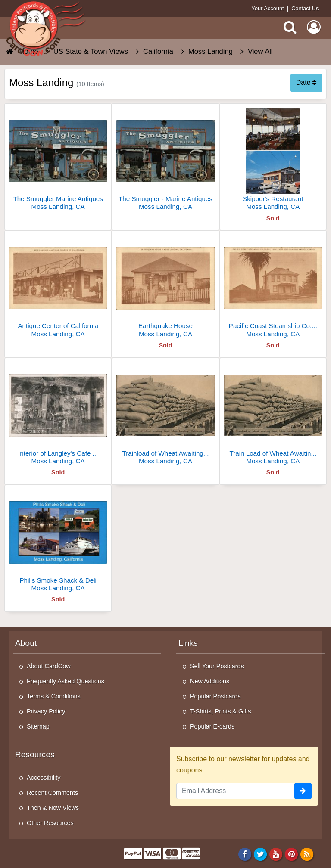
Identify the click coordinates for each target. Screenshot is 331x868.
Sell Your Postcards (217, 666)
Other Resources (50, 823)
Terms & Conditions (54, 696)
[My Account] (314, 27)
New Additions (210, 681)
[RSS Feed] (307, 854)
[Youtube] (276, 854)
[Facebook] (245, 854)
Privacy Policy (46, 711)
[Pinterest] (292, 854)
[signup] (303, 791)
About (26, 643)
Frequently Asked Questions (66, 681)
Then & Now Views (53, 808)
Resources (35, 755)
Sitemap (38, 726)
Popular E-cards (212, 726)
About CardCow (49, 666)
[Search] (290, 27)
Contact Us (305, 8)
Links (188, 643)
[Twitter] (261, 854)
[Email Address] (235, 791)
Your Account (268, 8)
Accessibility (44, 778)
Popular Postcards (215, 696)
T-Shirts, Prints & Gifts (221, 711)
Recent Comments (52, 793)
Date (306, 82)
